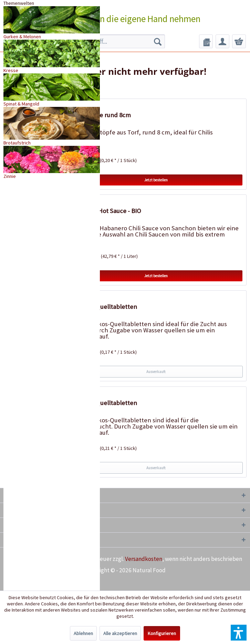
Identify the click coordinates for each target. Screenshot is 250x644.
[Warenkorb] (239, 41)
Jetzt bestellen (156, 180)
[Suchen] (158, 41)
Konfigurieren (162, 633)
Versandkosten (144, 559)
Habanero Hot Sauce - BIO (105, 211)
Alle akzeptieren (120, 633)
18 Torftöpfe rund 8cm (100, 115)
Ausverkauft (156, 372)
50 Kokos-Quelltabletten (103, 307)
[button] (239, 633)
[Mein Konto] (222, 41)
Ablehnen (83, 633)
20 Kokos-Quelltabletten (103, 403)
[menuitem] (115, 41)
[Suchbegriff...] (115, 41)
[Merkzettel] (206, 41)
